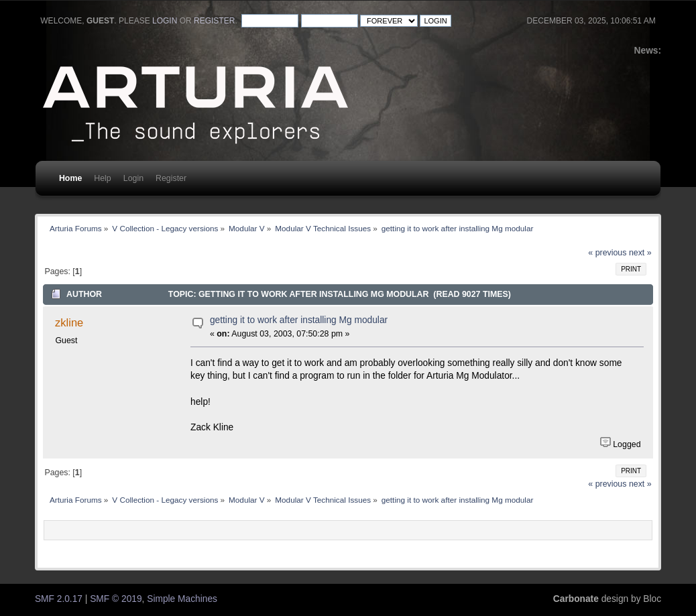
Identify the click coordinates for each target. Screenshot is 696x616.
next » (640, 253)
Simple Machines (182, 599)
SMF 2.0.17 (59, 599)
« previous (607, 253)
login (165, 21)
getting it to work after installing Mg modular (299, 320)
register (214, 21)
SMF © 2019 (116, 599)
